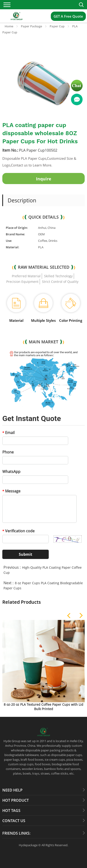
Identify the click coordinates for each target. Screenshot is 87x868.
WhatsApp (11, 472)
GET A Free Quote (68, 16)
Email (8, 433)
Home (9, 26)
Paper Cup (57, 26)
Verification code (18, 531)
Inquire (44, 179)
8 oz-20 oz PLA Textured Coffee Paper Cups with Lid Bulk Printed (43, 707)
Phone (8, 452)
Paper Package (31, 26)
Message (11, 491)
